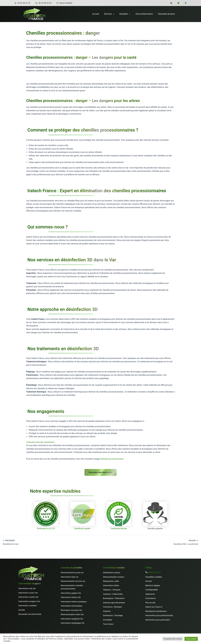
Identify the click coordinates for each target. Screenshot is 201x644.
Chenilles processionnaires (112, 459)
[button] (117, 14)
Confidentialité (152, 589)
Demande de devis (167, 14)
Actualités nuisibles (154, 576)
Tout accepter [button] (191, 639)
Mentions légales (153, 585)
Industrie (107, 611)
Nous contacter (64, 3)
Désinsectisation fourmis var (73, 581)
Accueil (100, 14)
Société (22, 609)
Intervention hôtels (111, 585)
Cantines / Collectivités (113, 593)
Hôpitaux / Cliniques (112, 589)
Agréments (150, 593)
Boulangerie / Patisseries (114, 598)
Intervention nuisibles (28, 605)
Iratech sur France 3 (154, 606)
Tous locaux (108, 624)
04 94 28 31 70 (22, 3)
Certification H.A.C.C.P (46, 528)
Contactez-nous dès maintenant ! (41, 442)
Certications (151, 598)
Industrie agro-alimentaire (114, 602)
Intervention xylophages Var (73, 622)
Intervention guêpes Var (71, 592)
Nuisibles (127, 14)
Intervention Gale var (70, 576)
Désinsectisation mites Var (72, 614)
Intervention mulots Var (28, 597)
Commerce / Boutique (112, 606)
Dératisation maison (112, 572)
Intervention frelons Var (71, 597)
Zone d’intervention (146, 14)
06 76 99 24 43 (43, 3)
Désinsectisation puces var (72, 572)
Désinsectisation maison (114, 576)
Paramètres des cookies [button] (173, 639)
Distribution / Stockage (113, 615)
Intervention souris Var (28, 592)
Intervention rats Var (27, 588)
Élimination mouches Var (71, 610)
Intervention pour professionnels (159, 615)
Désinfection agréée (82, 528)
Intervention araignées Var (72, 618)
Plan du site (150, 602)
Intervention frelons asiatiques (74, 601)
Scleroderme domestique (71, 605)
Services (113, 14)
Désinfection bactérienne (156, 611)
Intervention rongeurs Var (29, 601)
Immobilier (108, 619)
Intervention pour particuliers (158, 619)
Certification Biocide (119, 528)
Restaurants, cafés (111, 581)
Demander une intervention (101, 471)
